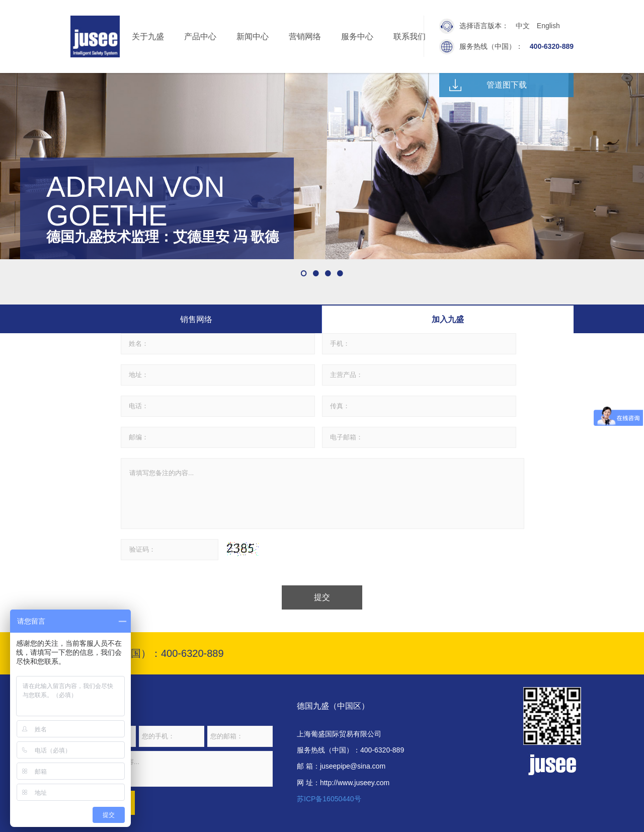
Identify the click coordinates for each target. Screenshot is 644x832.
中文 (523, 26)
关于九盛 (148, 36)
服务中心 (357, 36)
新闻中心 (253, 36)
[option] (322, 166)
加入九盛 (448, 319)
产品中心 (200, 36)
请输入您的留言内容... (172, 769)
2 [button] (316, 273)
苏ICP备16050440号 (329, 799)
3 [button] (328, 273)
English (548, 26)
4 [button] (340, 273)
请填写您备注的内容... (323, 494)
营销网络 (305, 36)
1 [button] (304, 273)
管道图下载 (507, 85)
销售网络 (196, 319)
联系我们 (410, 36)
